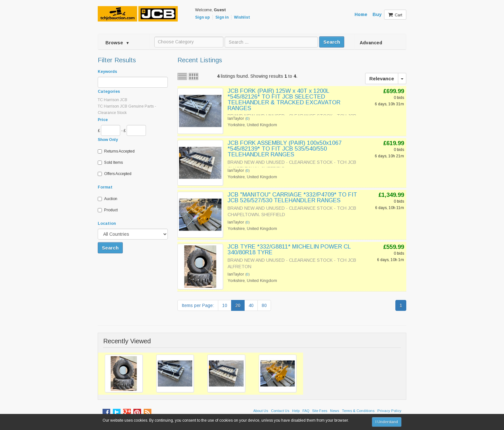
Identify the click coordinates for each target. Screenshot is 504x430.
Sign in (222, 17)
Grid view (194, 76)
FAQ (306, 411)
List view (182, 76)
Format (105, 187)
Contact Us (280, 411)
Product (108, 210)
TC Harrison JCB (113, 100)
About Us (261, 411)
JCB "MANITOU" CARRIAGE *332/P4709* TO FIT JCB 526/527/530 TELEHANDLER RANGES (292, 197)
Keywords (107, 72)
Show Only (108, 140)
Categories (109, 92)
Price (103, 120)
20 (238, 305)
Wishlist (242, 17)
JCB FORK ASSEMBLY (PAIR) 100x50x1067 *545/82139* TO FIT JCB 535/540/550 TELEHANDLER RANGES (285, 149)
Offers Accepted (115, 174)
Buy (377, 14)
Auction (108, 199)
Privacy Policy (389, 411)
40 (251, 305)
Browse (117, 43)
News (335, 411)
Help (296, 411)
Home (361, 14)
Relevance (382, 79)
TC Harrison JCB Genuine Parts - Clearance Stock (127, 110)
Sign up (203, 17)
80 (264, 305)
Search (332, 42)
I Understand (387, 422)
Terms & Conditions (358, 411)
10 (225, 305)
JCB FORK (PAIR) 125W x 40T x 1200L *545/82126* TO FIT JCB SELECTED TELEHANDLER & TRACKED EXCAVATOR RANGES (284, 100)
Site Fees (320, 411)
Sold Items (110, 162)
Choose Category (176, 42)
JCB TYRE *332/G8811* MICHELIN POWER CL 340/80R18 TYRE (289, 250)
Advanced (371, 43)
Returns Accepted (116, 151)
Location (107, 224)
